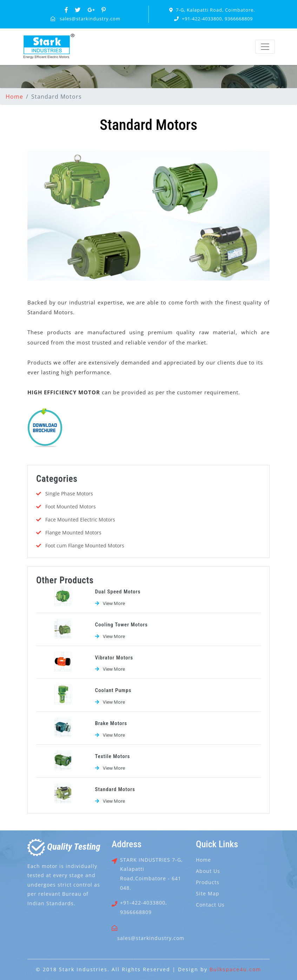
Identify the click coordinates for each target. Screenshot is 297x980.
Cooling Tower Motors (121, 625)
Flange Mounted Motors (73, 532)
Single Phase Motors (69, 494)
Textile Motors (113, 756)
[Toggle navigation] (265, 47)
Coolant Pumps (113, 690)
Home (14, 97)
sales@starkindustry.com (90, 19)
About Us (208, 871)
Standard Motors (115, 789)
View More (114, 603)
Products (208, 882)
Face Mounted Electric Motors (80, 519)
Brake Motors (111, 723)
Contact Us (210, 905)
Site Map (208, 893)
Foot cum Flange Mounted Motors (85, 545)
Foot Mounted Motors (71, 507)
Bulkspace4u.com (235, 969)
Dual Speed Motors (118, 592)
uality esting (64, 847)
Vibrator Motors (114, 658)
